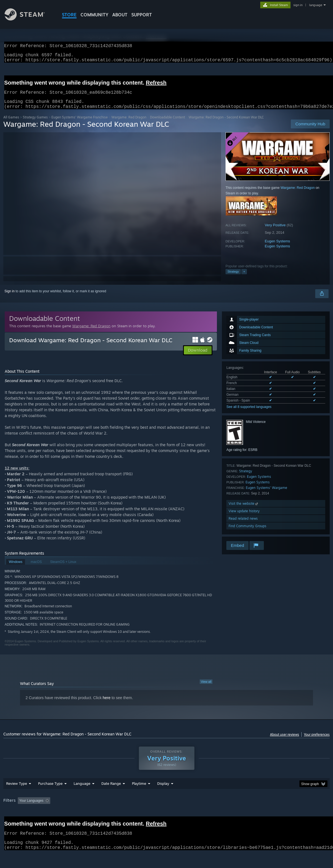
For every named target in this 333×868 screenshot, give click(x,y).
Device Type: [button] (288, 815)
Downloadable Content (167, 124)
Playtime (139, 798)
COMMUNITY (94, 15)
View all (206, 688)
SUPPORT (142, 15)
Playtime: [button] (130, 815)
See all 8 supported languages (249, 413)
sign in (298, 5)
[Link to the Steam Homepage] (29, 19)
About (120, 15)
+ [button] (244, 278)
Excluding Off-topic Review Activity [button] (87, 815)
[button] (198, 357)
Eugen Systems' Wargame (266, 494)
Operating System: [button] (217, 815)
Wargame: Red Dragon (129, 124)
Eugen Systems (277, 248)
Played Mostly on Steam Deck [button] (170, 815)
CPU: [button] (245, 815)
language (316, 5)
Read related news (243, 525)
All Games (11, 124)
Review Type (17, 798)
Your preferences (317, 741)
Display (163, 798)
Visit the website (244, 510)
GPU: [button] (264, 815)
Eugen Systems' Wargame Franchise (80, 124)
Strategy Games (35, 124)
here (107, 704)
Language (82, 798)
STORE (69, 15)
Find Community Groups (247, 533)
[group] (166, 815)
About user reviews (285, 741)
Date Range (111, 798)
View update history (244, 518)
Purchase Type (50, 798)
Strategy (233, 278)
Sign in (10, 298)
